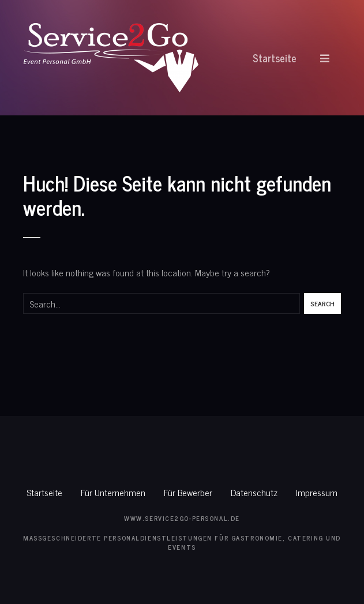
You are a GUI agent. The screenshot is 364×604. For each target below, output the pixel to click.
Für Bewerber (188, 492)
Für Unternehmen (113, 492)
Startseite (275, 58)
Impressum (317, 492)
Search (322, 303)
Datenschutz (254, 492)
